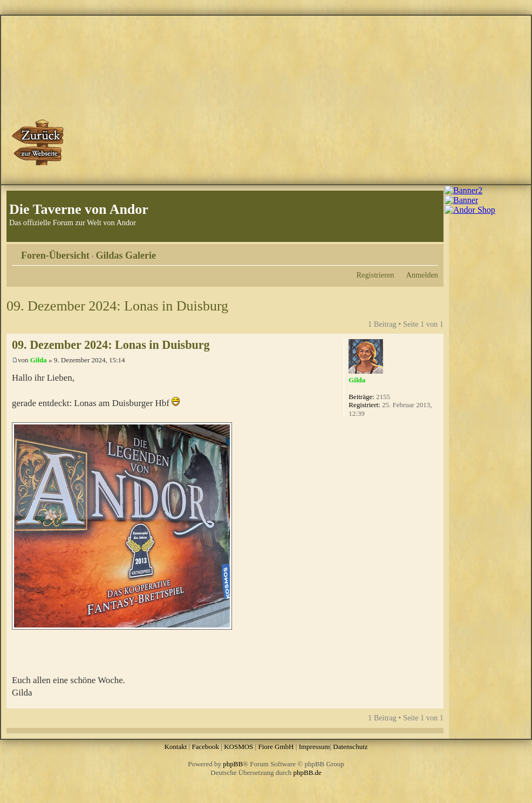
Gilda (39, 360)
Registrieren (376, 275)
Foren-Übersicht (55, 255)
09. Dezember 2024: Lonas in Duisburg (117, 306)
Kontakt (175, 747)
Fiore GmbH (276, 747)
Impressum (315, 747)
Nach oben (435, 703)
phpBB (233, 764)
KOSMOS (238, 747)
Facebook (205, 747)
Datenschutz (350, 747)
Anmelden (422, 275)
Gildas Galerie (126, 255)
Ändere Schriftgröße (430, 252)
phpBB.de (308, 772)
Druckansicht (414, 252)
